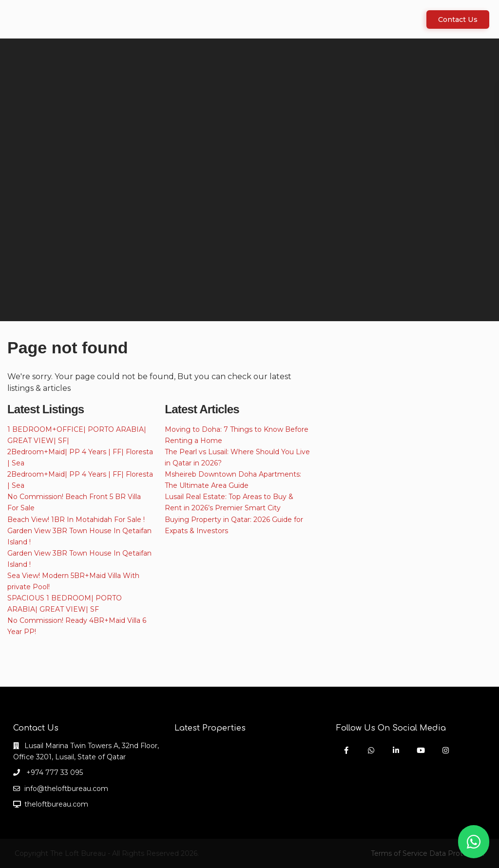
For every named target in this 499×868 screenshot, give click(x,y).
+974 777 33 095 (54, 772)
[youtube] (421, 750)
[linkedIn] (396, 750)
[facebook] (346, 750)
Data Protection (457, 853)
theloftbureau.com (56, 804)
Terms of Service (399, 853)
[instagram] (446, 750)
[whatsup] (371, 750)
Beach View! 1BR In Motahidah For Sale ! (76, 520)
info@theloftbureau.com (66, 789)
